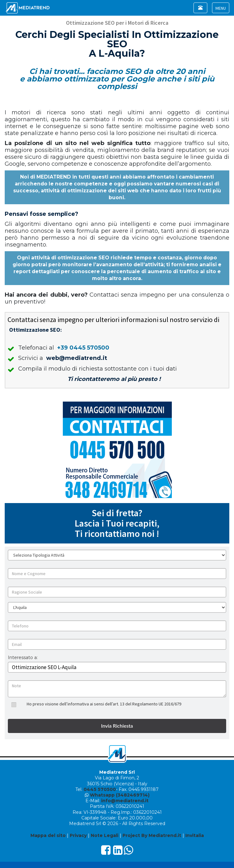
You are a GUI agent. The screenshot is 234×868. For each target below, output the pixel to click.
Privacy (78, 835)
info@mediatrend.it (125, 801)
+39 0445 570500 (83, 348)
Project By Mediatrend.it (152, 835)
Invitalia (195, 835)
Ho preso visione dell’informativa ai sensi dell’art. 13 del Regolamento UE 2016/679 (104, 704)
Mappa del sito (48, 835)
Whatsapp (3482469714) (120, 795)
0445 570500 (100, 789)
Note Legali (105, 835)
